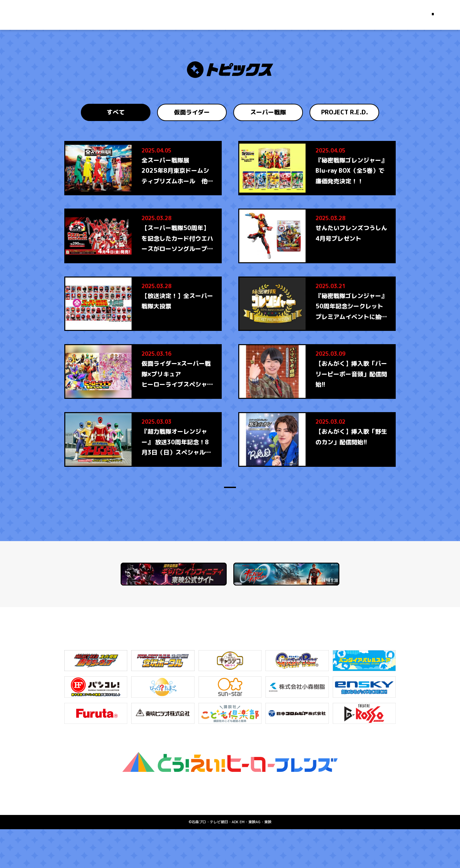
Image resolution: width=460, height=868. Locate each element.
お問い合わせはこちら (230, 833)
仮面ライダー (192, 112)
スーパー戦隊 (268, 112)
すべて (116, 112)
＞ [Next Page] (287, 499)
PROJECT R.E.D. (345, 112)
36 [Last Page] (273, 499)
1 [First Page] (187, 499)
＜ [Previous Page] (173, 499)
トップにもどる (230, 536)
